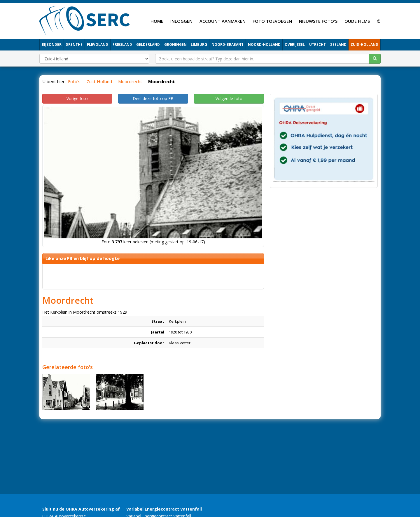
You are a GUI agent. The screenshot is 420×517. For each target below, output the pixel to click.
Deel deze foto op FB (153, 98)
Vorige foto (77, 98)
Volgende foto (229, 98)
